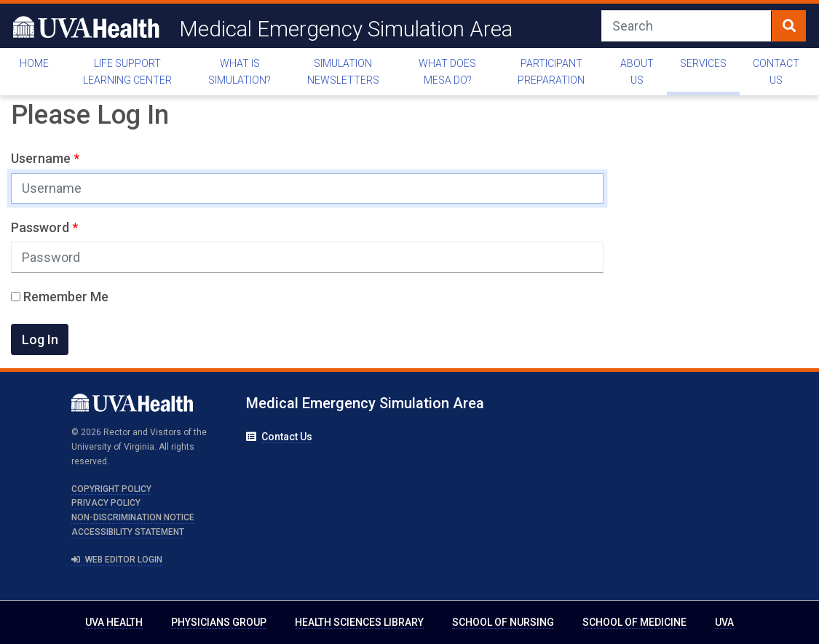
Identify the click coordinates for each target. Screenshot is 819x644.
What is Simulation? (240, 72)
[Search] (687, 26)
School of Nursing (503, 622)
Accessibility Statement (128, 532)
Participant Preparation (551, 72)
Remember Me (60, 297)
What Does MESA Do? (447, 72)
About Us (637, 72)
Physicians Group (219, 622)
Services (703, 63)
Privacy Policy (106, 503)
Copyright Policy (111, 489)
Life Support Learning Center (127, 72)
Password (41, 227)
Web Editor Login (117, 560)
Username (42, 158)
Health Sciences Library (359, 622)
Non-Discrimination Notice (133, 517)
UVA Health (114, 622)
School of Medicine (634, 622)
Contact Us (776, 72)
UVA (724, 622)
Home (34, 63)
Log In (40, 339)
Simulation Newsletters (343, 72)
